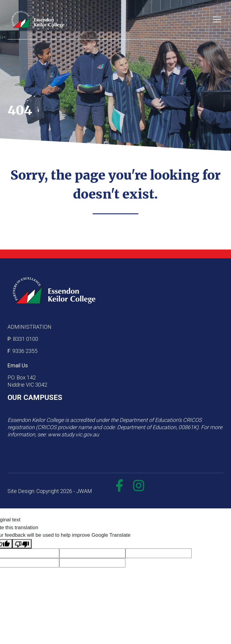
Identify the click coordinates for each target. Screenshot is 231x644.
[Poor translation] (22, 544)
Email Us (18, 365)
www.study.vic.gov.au (73, 434)
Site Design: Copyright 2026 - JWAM (50, 491)
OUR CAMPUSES (35, 397)
